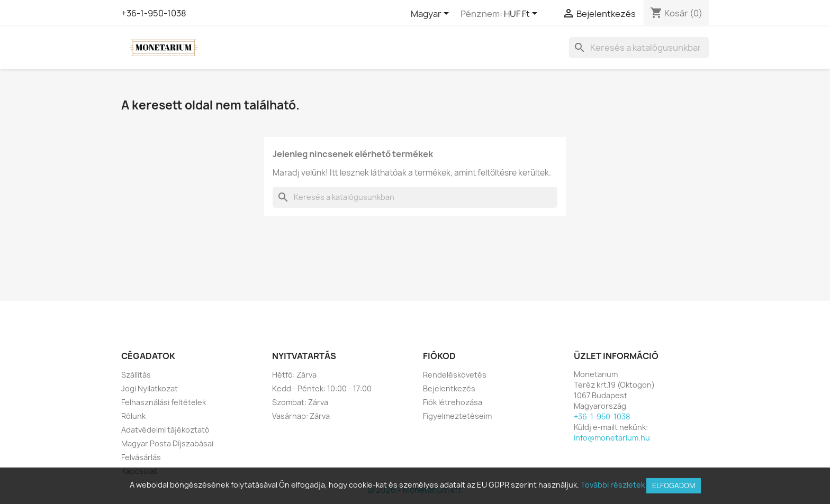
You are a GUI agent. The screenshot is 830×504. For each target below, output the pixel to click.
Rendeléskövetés (455, 375)
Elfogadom (674, 485)
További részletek (613, 485)
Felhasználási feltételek (164, 402)
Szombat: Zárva (300, 402)
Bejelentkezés (449, 388)
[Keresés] (639, 48)
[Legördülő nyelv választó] (432, 14)
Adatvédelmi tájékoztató (165, 430)
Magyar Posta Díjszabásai (167, 443)
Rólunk (133, 416)
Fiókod (439, 356)
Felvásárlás (141, 457)
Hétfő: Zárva (294, 375)
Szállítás (136, 375)
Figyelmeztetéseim (457, 416)
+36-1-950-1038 (154, 13)
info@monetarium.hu (612, 438)
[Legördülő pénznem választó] (522, 14)
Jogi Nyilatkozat (150, 388)
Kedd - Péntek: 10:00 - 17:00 (322, 388)
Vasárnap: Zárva (301, 416)
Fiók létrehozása (453, 402)
